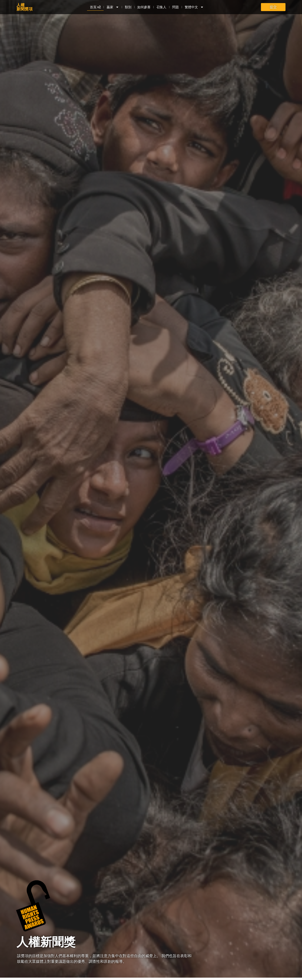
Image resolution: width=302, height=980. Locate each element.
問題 (175, 7)
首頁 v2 (95, 7)
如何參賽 (143, 7)
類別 (127, 7)
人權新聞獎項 (25, 7)
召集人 (161, 7)
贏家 (112, 7)
